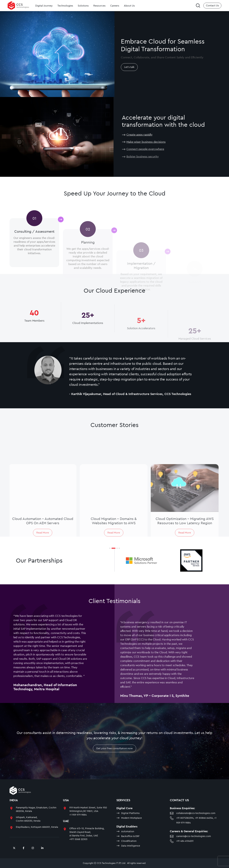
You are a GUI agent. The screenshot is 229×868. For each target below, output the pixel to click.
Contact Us (212, 5)
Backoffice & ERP (130, 836)
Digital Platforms (130, 813)
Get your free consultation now (114, 756)
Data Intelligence (131, 846)
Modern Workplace (132, 818)
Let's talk (129, 67)
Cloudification (129, 841)
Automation (128, 831)
